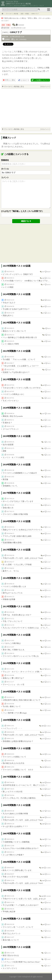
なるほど (24, 80)
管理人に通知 (9, 80)
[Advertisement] (26, 108)
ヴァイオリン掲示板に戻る (14, 87)
